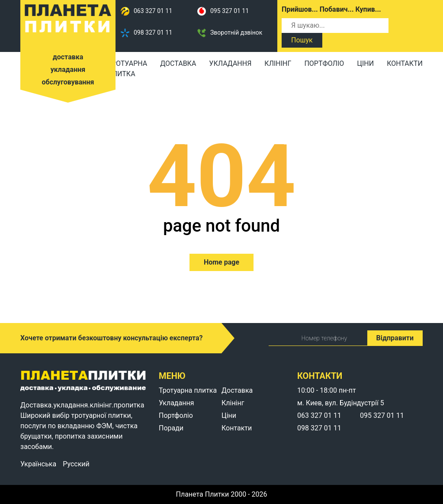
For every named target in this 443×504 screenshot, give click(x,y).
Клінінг (278, 63)
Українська (38, 464)
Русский (76, 464)
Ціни (365, 63)
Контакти (405, 63)
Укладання (230, 63)
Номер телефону (308, 338)
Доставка (178, 63)
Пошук (302, 40)
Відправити (395, 338)
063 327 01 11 (146, 11)
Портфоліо (324, 63)
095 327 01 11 (223, 11)
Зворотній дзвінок (230, 33)
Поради (171, 428)
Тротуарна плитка (127, 69)
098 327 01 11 (146, 33)
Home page (221, 262)
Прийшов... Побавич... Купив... (331, 9)
